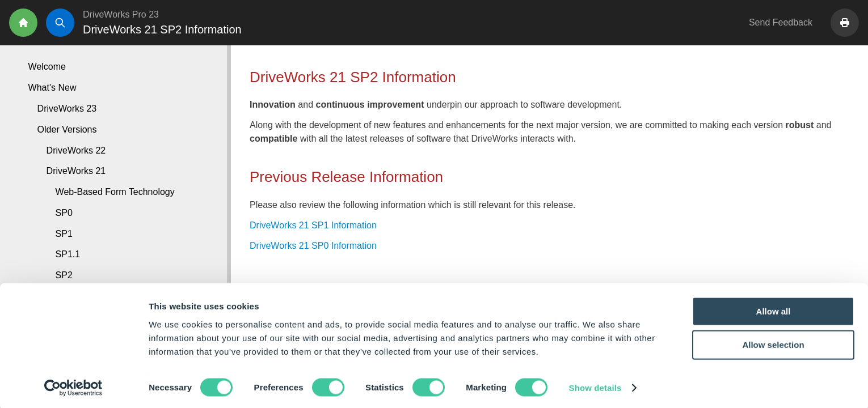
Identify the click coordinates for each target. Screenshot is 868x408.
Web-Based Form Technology (115, 192)
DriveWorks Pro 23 (121, 14)
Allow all (774, 309)
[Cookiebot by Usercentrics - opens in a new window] (73, 386)
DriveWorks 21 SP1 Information (313, 225)
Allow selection (773, 343)
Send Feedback (781, 22)
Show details (595, 386)
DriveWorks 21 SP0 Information (313, 246)
